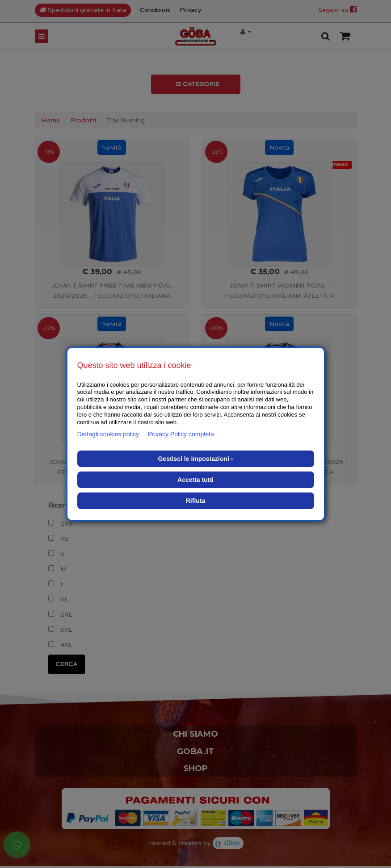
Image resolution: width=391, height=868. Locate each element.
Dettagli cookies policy (108, 434)
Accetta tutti (195, 480)
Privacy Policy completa (181, 434)
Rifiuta (196, 501)
